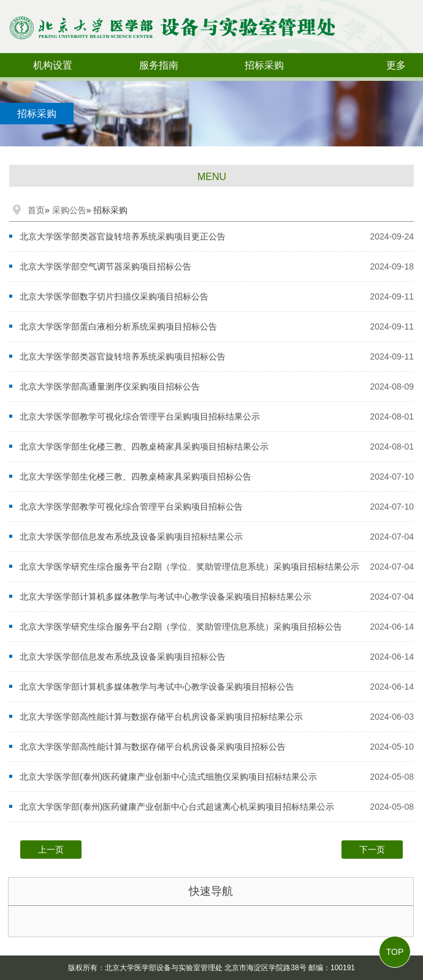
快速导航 (211, 891)
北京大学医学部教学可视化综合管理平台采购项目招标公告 (131, 507)
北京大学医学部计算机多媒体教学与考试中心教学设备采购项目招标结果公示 (166, 597)
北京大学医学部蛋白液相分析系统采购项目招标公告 (118, 326)
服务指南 (159, 65)
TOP (395, 952)
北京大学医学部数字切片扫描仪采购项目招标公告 (114, 296)
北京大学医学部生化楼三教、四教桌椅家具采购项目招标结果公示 (144, 447)
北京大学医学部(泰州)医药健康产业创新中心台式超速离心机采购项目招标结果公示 (177, 807)
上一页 (51, 850)
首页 (36, 210)
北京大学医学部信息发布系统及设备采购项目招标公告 (123, 657)
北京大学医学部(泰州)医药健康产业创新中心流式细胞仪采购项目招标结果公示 (168, 777)
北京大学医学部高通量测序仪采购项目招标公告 (110, 386)
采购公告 (69, 210)
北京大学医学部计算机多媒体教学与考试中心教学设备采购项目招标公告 (157, 687)
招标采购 (264, 65)
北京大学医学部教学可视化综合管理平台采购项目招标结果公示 (140, 417)
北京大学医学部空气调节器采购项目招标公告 (105, 266)
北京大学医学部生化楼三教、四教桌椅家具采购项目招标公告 (135, 477)
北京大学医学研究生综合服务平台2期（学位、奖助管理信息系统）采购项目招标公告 (181, 627)
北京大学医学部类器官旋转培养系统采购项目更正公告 (123, 236)
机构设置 (53, 65)
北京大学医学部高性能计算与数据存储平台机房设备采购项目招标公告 (153, 747)
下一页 (372, 850)
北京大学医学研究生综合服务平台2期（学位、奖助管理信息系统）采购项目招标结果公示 (189, 567)
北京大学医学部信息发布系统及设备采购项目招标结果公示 (131, 537)
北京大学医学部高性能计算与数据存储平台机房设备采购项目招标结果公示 (161, 717)
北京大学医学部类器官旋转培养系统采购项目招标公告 (123, 356)
